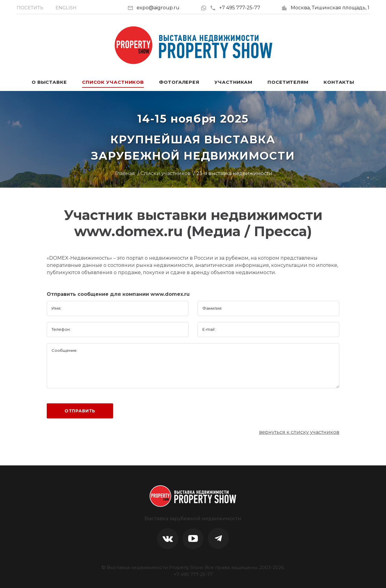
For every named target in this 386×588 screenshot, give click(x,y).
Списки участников (166, 173)
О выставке (49, 82)
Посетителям (288, 82)
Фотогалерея (179, 82)
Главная (125, 173)
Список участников (113, 82)
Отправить (80, 411)
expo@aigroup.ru (158, 8)
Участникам (233, 82)
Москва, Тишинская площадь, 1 (330, 8)
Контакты (339, 82)
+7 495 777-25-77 (235, 8)
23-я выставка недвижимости (234, 173)
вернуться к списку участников (299, 432)
